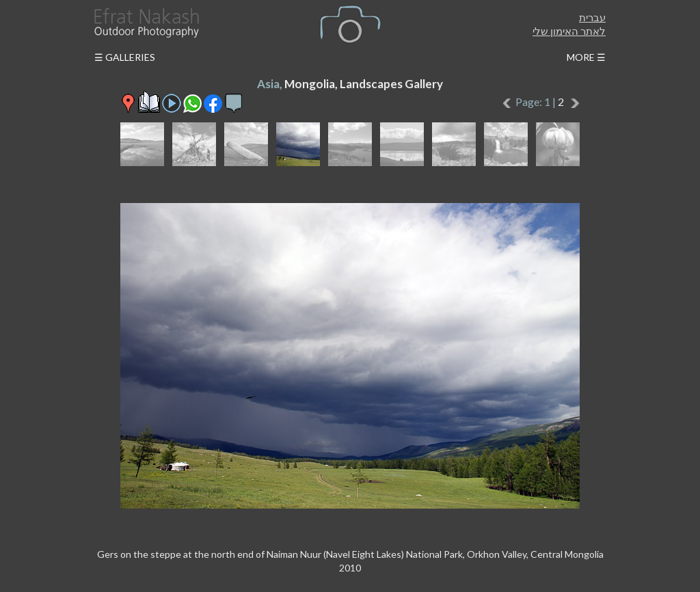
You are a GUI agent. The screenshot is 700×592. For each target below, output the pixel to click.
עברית (592, 17)
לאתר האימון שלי (569, 31)
